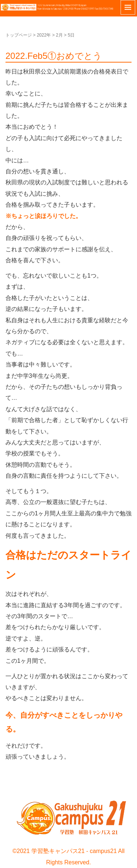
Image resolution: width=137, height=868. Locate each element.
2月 (59, 35)
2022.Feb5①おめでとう (54, 56)
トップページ (19, 35)
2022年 (44, 35)
